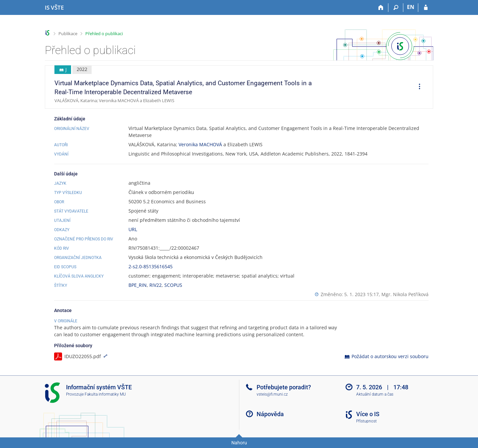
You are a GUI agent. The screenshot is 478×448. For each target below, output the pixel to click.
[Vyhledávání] (396, 8)
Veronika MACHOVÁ (200, 144)
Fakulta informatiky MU (105, 394)
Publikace (68, 33)
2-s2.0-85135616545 (151, 266)
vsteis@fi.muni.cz (272, 394)
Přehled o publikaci (104, 33)
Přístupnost (366, 421)
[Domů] (381, 8)
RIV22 (156, 285)
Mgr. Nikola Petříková (405, 294)
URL (133, 229)
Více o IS (368, 414)
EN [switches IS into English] (411, 7)
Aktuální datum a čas (375, 394)
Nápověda (270, 414)
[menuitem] (417, 87)
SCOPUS (173, 285)
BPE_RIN (138, 285)
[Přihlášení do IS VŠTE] (426, 8)
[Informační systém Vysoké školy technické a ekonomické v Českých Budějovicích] (54, 8)
